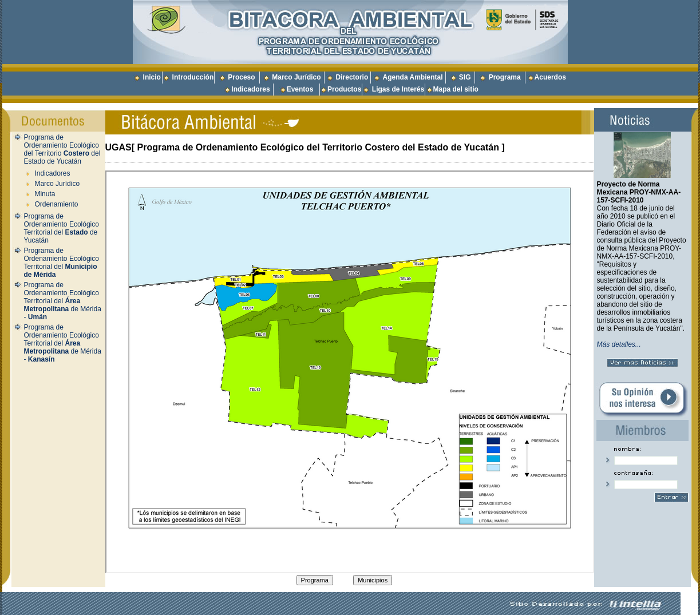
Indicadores (250, 89)
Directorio (352, 77)
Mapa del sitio (452, 89)
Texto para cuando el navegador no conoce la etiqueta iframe (350, 372)
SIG (465, 77)
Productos (344, 89)
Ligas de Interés (398, 89)
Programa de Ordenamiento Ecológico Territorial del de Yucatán (62, 228)
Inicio (152, 77)
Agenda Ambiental (413, 77)
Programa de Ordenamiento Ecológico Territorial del (62, 263)
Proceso (241, 77)
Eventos (300, 89)
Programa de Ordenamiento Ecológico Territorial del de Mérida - (63, 301)
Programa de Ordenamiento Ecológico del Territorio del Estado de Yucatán (62, 149)
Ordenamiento (56, 204)
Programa (505, 77)
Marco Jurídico (296, 77)
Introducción (193, 77)
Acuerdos (550, 77)
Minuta (45, 194)
